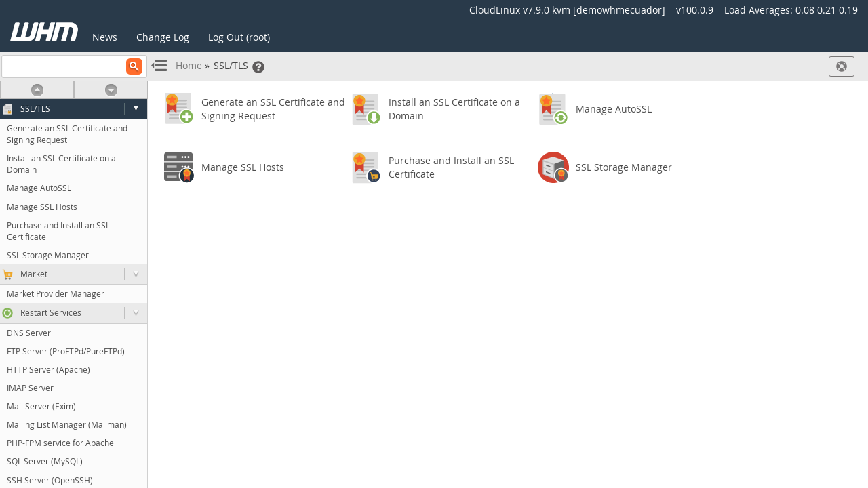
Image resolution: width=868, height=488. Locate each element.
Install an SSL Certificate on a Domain (61, 164)
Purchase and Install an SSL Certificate (58, 231)
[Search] (74, 66)
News (105, 37)
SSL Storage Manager (48, 255)
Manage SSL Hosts (42, 207)
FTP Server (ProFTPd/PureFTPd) (66, 351)
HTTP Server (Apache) (48, 369)
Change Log (163, 37)
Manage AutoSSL (39, 188)
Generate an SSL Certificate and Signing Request (67, 134)
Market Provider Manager (56, 293)
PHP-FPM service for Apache (60, 443)
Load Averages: (791, 10)
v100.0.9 (695, 10)
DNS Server (29, 333)
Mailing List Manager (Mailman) (67, 424)
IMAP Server (30, 388)
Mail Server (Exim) (41, 406)
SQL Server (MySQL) (45, 461)
